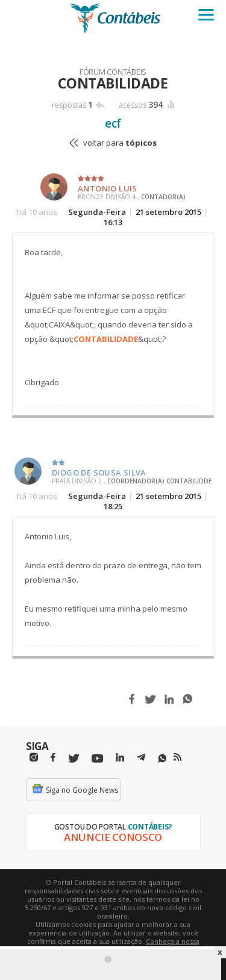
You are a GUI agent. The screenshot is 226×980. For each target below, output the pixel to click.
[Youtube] (97, 759)
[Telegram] (141, 759)
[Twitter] (74, 759)
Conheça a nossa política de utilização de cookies (130, 945)
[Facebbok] (53, 758)
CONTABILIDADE (106, 339)
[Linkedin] (120, 758)
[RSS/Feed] (177, 757)
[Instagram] (34, 758)
